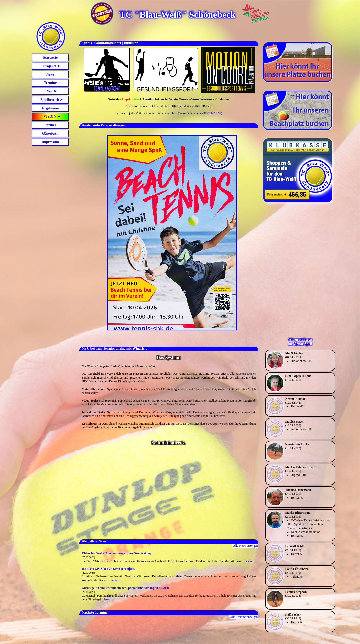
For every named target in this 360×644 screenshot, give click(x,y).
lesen (249, 561)
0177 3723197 (212, 113)
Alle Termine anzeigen (244, 617)
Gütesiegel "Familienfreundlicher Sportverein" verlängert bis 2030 (126, 588)
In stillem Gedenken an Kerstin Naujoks (108, 569)
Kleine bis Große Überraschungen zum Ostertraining (117, 553)
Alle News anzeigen (246, 546)
